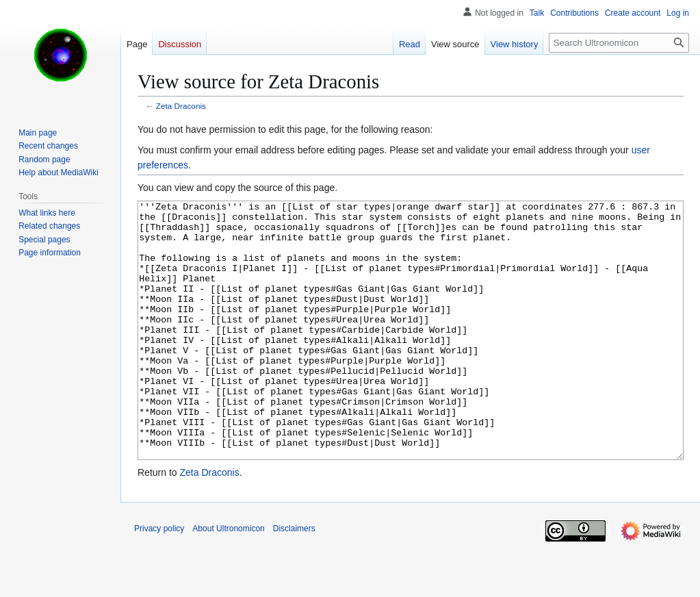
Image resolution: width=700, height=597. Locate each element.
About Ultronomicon (228, 580)
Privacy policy (159, 580)
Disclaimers (294, 580)
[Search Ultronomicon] (619, 43)
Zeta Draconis (181, 106)
